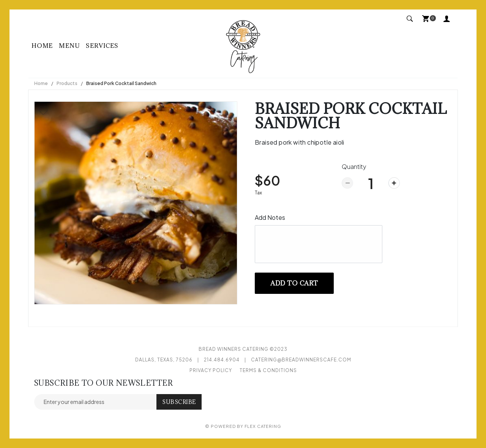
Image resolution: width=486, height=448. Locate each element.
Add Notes (270, 217)
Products (67, 83)
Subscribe (179, 402)
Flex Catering (263, 426)
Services (102, 46)
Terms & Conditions (268, 370)
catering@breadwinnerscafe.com (301, 360)
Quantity (354, 166)
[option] (136, 203)
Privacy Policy (211, 370)
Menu (69, 46)
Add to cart (294, 283)
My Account (447, 18)
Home (42, 46)
